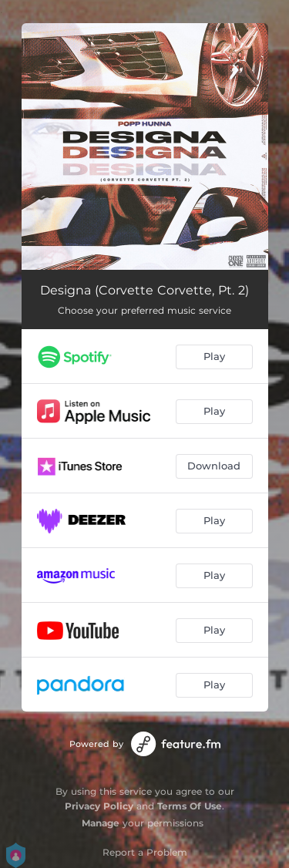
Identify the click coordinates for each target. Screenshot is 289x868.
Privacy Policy (99, 806)
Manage (101, 823)
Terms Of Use (190, 806)
